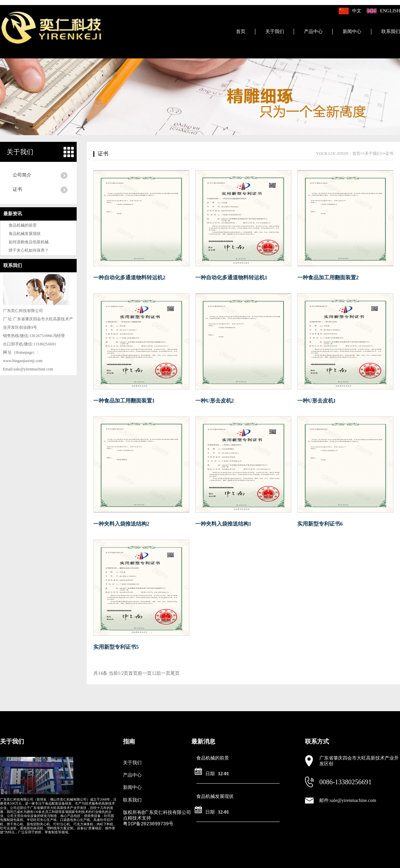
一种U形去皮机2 (215, 401)
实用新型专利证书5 (116, 647)
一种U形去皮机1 (317, 401)
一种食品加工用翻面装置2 (328, 277)
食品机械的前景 (23, 225)
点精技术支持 (137, 818)
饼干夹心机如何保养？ (29, 250)
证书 (17, 189)
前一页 (145, 673)
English (390, 11)
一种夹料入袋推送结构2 (121, 524)
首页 (241, 32)
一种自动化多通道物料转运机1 (231, 277)
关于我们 (275, 32)
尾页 (175, 673)
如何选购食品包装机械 (29, 242)
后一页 (163, 673)
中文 (357, 11)
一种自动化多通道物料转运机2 (129, 277)
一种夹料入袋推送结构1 (223, 524)
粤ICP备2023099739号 (148, 824)
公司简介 (22, 175)
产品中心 (313, 32)
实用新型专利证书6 (320, 524)
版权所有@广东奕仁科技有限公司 (157, 813)
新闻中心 (352, 32)
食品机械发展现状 (25, 234)
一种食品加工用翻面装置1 (124, 401)
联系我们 (391, 32)
